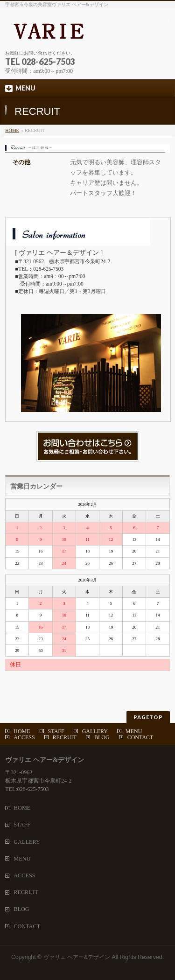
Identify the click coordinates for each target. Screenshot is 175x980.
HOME (12, 130)
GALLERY (95, 731)
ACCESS (24, 737)
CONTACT (140, 737)
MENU (134, 731)
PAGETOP (148, 717)
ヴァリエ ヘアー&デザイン (77, 957)
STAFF (56, 731)
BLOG (102, 737)
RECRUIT (65, 737)
